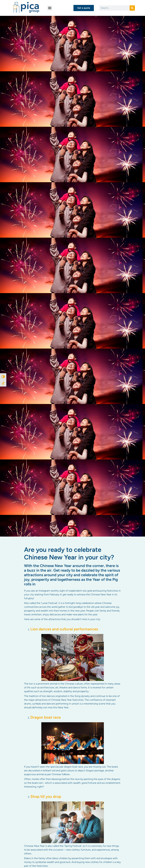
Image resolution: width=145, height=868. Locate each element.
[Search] (132, 8)
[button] (50, 8)
